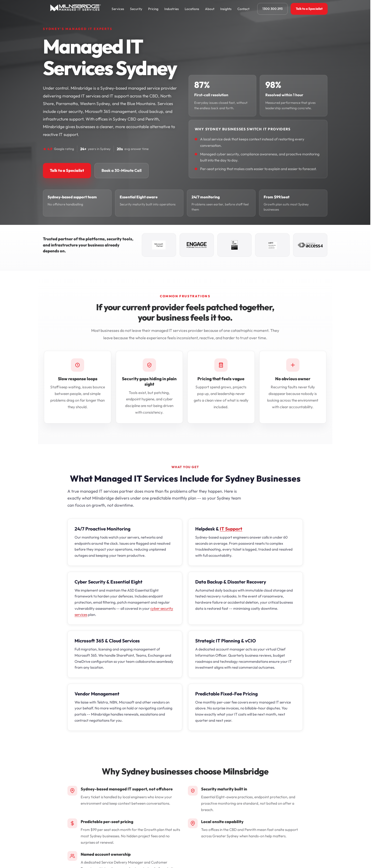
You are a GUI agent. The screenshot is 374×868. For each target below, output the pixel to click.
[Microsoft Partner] (159, 245)
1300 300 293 (272, 9)
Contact (243, 9)
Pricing (153, 9)
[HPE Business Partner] (272, 245)
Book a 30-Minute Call (122, 170)
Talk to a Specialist (309, 9)
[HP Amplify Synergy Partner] (234, 245)
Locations (192, 9)
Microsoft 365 (89, 641)
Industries (172, 9)
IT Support (231, 529)
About (210, 9)
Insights (226, 9)
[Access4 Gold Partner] (310, 245)
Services (118, 9)
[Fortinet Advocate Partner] (197, 245)
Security (136, 9)
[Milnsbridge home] (77, 9)
